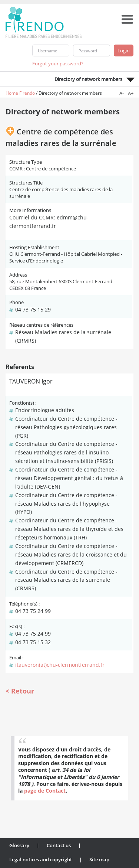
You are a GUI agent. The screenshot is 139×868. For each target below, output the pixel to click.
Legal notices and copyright (41, 859)
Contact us (59, 845)
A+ (131, 93)
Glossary (19, 845)
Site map (99, 859)
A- (122, 93)
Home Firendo (20, 93)
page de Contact (45, 791)
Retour (23, 691)
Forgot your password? (58, 63)
